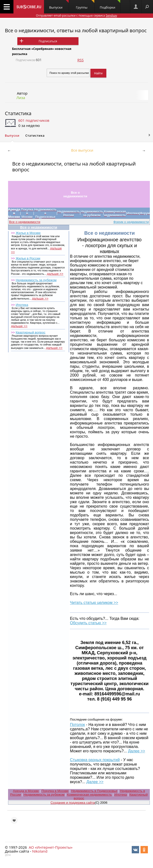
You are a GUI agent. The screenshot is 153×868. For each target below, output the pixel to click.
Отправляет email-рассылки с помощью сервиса (76, 16)
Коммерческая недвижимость (89, 795)
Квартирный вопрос (30, 332)
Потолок (77, 725)
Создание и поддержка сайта (73, 803)
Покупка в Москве (55, 791)
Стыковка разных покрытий (95, 760)
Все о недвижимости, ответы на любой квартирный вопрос (76, 30)
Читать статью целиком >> (94, 603)
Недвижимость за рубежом (36, 280)
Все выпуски (82, 150)
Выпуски (59, 5)
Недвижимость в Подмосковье (94, 791)
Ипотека (22, 305)
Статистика (18, 113)
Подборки (110, 5)
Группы (85, 5)
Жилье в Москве (28, 233)
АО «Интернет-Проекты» (51, 847)
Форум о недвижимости (131, 222)
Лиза (21, 98)
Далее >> (137, 751)
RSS (80, 60)
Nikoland (40, 851)
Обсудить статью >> (88, 623)
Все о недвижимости (25, 222)
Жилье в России (28, 258)
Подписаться (48, 41)
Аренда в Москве (26, 791)
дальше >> (55, 274)
